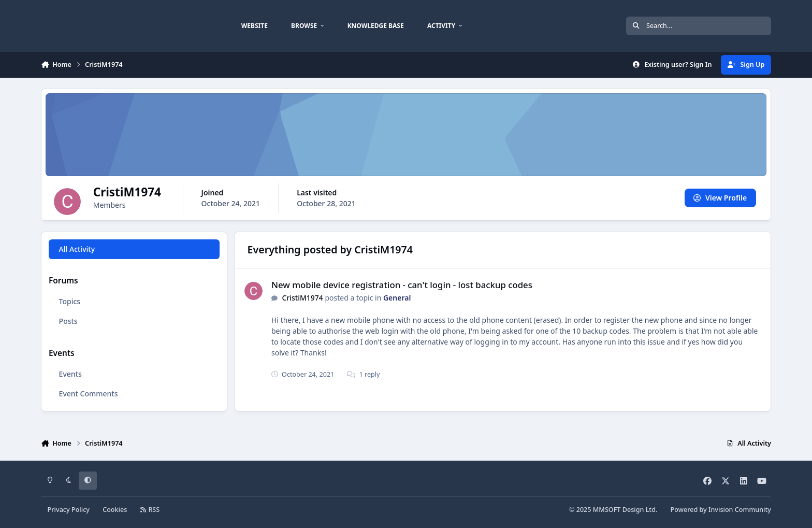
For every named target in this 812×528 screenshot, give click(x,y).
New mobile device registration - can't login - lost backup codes (402, 285)
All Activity (77, 249)
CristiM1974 (302, 298)
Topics (70, 301)
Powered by (721, 510)
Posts (68, 321)
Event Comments (89, 394)
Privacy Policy (69, 510)
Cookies (115, 510)
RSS (150, 510)
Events (70, 374)
